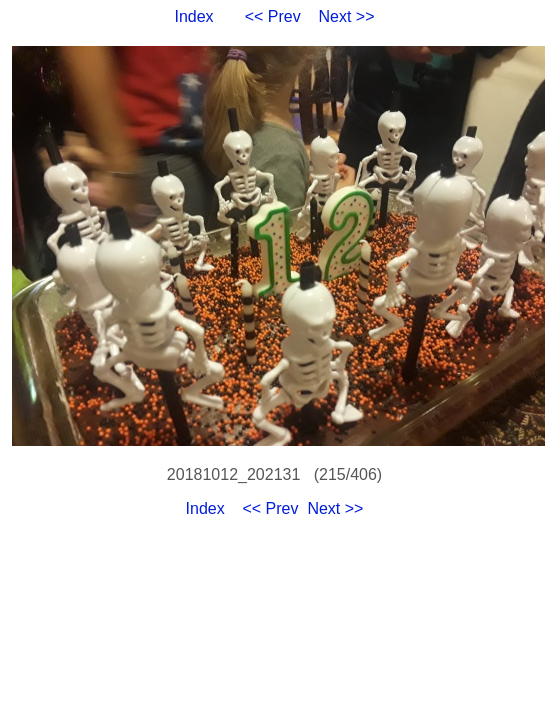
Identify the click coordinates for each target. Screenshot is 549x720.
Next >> (347, 16)
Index (193, 16)
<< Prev (273, 16)
